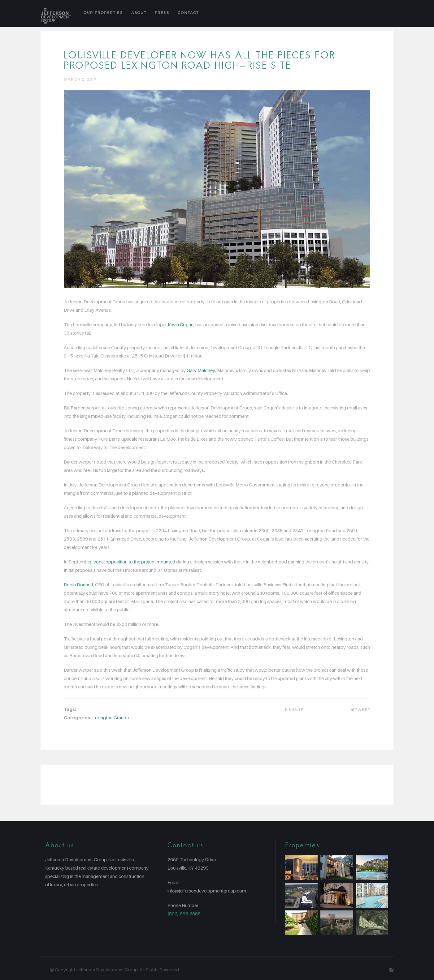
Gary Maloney (201, 370)
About (139, 13)
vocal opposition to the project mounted (134, 562)
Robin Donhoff (78, 584)
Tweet (360, 710)
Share (293, 710)
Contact (188, 13)
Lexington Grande (111, 717)
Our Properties (103, 13)
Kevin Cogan (181, 324)
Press (162, 13)
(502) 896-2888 (184, 914)
